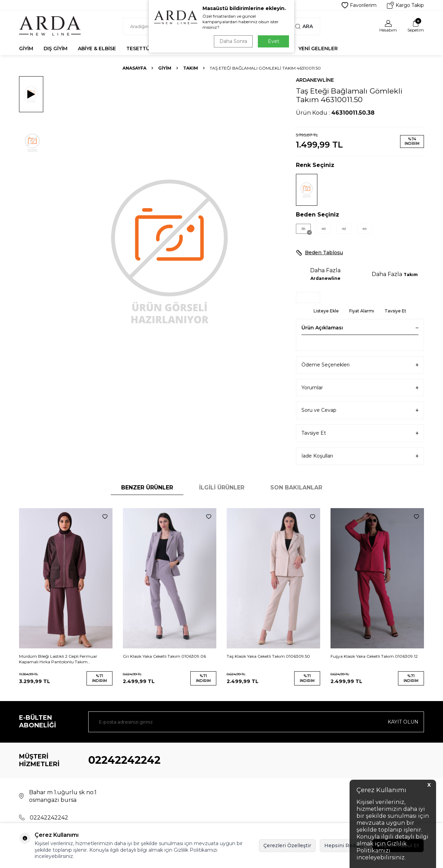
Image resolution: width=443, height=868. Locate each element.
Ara (304, 26)
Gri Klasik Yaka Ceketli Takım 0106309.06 (164, 656)
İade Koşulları (360, 456)
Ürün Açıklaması (360, 328)
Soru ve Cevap (360, 410)
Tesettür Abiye (148, 48)
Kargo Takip (405, 5)
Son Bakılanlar (296, 488)
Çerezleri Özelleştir (287, 845)
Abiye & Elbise (97, 48)
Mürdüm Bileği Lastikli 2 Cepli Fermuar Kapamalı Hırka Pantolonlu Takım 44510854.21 (58, 659)
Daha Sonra (233, 41)
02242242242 (124, 760)
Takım (191, 68)
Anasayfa (134, 68)
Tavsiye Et (395, 311)
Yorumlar (360, 388)
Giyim (26, 48)
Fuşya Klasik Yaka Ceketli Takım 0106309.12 (374, 656)
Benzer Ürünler (147, 488)
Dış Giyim (56, 48)
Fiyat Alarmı (362, 311)
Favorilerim (359, 5)
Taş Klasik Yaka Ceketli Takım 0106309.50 (268, 656)
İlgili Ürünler (222, 488)
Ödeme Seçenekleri (360, 365)
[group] (170, 250)
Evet (274, 41)
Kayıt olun (403, 722)
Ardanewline (315, 80)
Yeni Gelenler (318, 48)
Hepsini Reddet (344, 845)
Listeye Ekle (326, 311)
